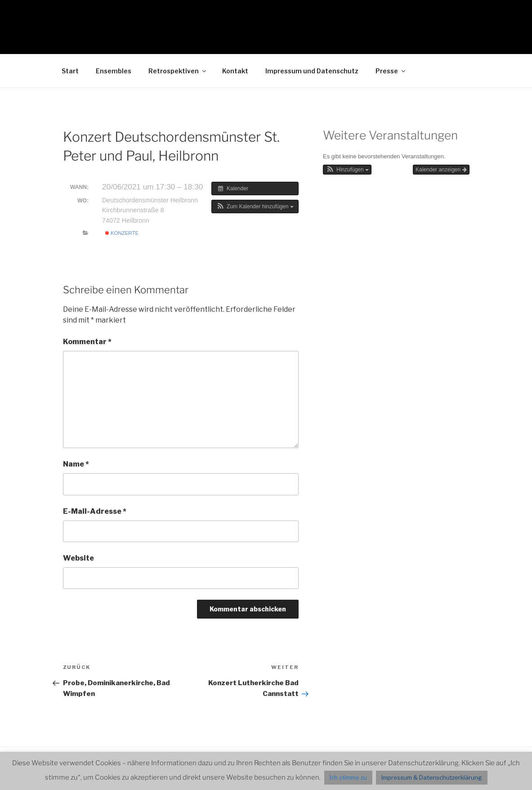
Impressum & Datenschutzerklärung (432, 777)
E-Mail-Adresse (95, 511)
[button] (255, 206)
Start (70, 71)
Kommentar (87, 342)
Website (78, 558)
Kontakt (235, 71)
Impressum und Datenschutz (312, 71)
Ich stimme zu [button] (348, 777)
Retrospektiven (178, 71)
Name (76, 464)
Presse (391, 71)
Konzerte (122, 233)
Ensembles (114, 71)
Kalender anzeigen (441, 170)
